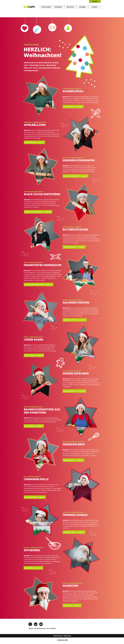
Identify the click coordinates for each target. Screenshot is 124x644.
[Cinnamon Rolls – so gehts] (35, 497)
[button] (38, 212)
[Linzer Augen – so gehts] (34, 355)
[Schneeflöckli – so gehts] (73, 107)
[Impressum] (67, 636)
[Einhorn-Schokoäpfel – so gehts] (75, 176)
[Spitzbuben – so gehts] (33, 568)
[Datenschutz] (58, 636)
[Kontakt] (95, 1)
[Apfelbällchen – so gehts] (34, 142)
